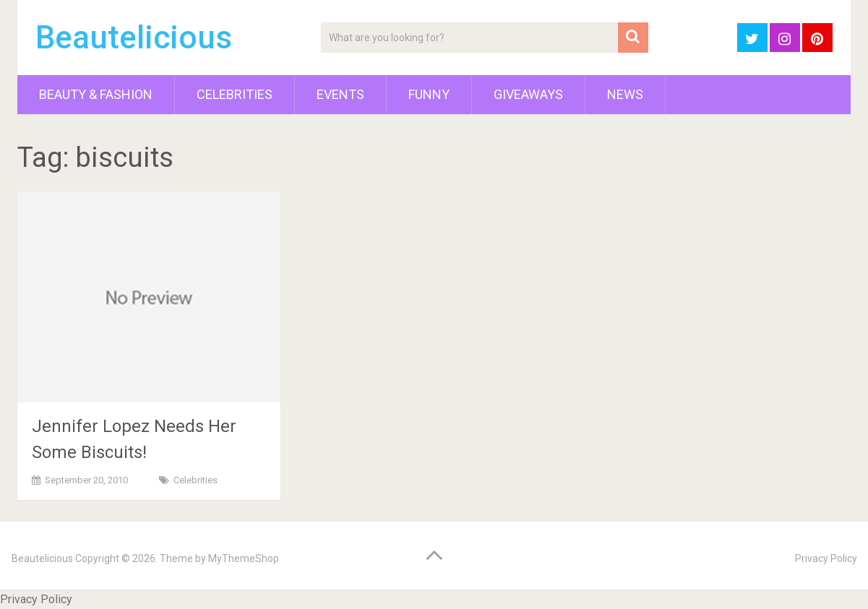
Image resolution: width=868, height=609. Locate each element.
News (625, 94)
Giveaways (528, 94)
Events (340, 94)
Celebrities (235, 94)
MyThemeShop (244, 558)
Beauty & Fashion (96, 94)
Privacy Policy (826, 558)
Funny (429, 94)
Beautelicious (134, 38)
